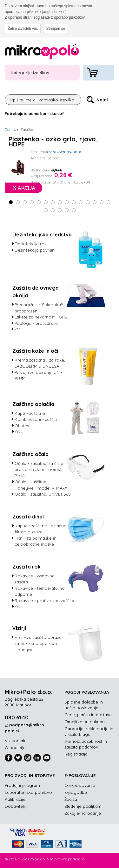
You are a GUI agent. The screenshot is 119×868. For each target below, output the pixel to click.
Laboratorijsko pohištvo (28, 792)
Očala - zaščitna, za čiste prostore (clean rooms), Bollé (39, 469)
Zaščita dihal (28, 517)
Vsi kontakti (16, 741)
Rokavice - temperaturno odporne (40, 591)
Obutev (22, 426)
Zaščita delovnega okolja (36, 292)
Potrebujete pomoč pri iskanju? (34, 114)
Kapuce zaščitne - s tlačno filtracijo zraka (41, 529)
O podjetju (15, 748)
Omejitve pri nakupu (85, 722)
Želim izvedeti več (23, 29)
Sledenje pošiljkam (83, 806)
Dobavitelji (15, 806)
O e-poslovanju (80, 785)
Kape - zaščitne (30, 413)
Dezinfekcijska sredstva (42, 235)
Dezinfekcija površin (35, 250)
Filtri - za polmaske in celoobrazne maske (36, 541)
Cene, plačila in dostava (88, 715)
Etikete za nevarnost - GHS (41, 317)
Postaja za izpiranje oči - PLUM (39, 376)
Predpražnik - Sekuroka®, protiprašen (39, 308)
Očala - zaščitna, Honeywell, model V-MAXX (41, 485)
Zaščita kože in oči (35, 351)
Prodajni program (22, 785)
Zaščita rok (26, 567)
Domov (11, 129)
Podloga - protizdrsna (36, 323)
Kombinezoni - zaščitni (37, 419)
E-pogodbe (76, 792)
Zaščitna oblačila (33, 404)
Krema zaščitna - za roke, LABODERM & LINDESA (40, 363)
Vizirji (19, 628)
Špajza (71, 799)
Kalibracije (15, 799)
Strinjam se (56, 29)
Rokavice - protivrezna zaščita (44, 601)
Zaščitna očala (30, 454)
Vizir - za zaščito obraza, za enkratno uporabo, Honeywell (39, 643)
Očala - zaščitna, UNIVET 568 (43, 494)
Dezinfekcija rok (31, 244)
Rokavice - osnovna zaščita (35, 579)
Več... (19, 329)
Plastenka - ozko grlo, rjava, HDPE (53, 142)
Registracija (76, 754)
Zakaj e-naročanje (83, 813)
